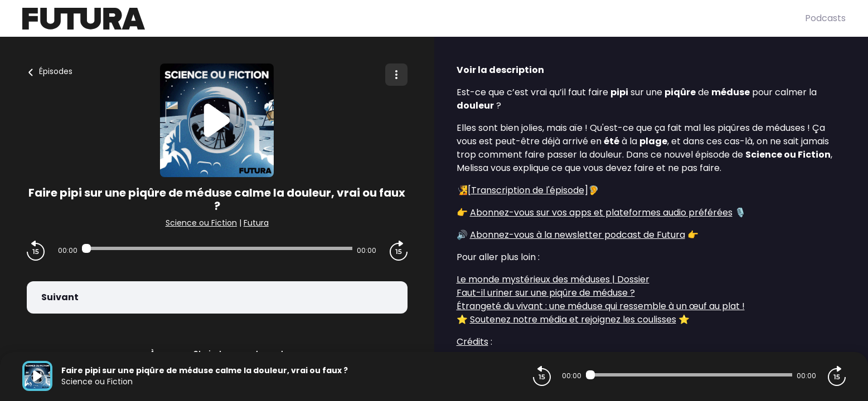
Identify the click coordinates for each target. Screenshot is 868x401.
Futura (256, 223)
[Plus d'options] (396, 75)
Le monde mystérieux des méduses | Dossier (553, 279)
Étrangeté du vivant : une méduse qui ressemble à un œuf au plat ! (601, 306)
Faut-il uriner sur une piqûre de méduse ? (546, 293)
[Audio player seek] (217, 248)
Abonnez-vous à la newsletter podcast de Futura (578, 235)
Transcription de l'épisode (528, 190)
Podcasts (825, 18)
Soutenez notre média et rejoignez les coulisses (573, 319)
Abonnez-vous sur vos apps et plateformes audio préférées (601, 212)
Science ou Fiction (201, 223)
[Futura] (414, 19)
